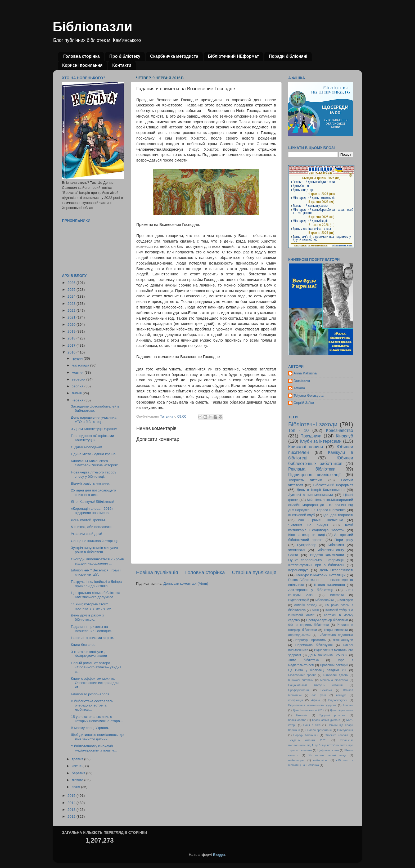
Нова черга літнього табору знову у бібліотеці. (94, 474)
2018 (72, 338)
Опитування (345, 730)
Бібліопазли (93, 27)
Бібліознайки (324, 600)
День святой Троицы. (88, 520)
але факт (319, 695)
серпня (78, 386)
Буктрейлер (307, 545)
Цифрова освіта (328, 750)
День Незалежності (336, 570)
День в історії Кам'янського (321, 490)
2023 (72, 304)
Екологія (302, 715)
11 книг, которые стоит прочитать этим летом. (92, 606)
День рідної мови (341, 710)
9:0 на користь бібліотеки (308, 625)
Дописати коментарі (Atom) (186, 583)
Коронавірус (298, 570)
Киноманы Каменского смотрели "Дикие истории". (95, 463)
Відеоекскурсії (338, 700)
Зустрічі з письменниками (310, 495)
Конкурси (346, 600)
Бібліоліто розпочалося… (92, 694)
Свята (293, 555)
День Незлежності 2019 (308, 710)
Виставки (337, 595)
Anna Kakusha (305, 373)
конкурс (341, 695)
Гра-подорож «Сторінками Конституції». (93, 438)
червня (78, 400)
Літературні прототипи (310, 640)
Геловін (348, 705)
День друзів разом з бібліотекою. (87, 617)
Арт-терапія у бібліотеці (310, 590)
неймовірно (321, 760)
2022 (72, 310)
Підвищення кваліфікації (314, 475)
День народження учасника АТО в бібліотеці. (94, 420)
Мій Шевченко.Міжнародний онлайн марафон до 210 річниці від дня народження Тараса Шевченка (321, 505)
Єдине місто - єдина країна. (94, 454)
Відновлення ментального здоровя (312, 705)
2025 (72, 290)
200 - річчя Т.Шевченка (321, 520)
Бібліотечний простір (302, 675)
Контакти (122, 65)
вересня (79, 379)
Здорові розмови (332, 715)
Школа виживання (330, 585)
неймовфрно (297, 760)
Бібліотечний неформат (333, 485)
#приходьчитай (299, 635)
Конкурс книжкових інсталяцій (321, 575)
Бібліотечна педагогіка (336, 635)
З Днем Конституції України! (94, 429)
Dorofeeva (302, 381)
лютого (78, 780)
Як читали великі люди (328, 755)
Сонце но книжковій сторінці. (95, 541)
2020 (72, 325)
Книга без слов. (84, 645)
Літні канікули (343, 640)
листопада (81, 365)
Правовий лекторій (334, 665)
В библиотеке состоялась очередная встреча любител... (92, 705)
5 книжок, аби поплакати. (92, 527)
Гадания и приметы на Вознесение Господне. (91, 629)
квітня (77, 766)
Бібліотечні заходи (313, 424)
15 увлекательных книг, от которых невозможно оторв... (97, 719)
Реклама (326, 690)
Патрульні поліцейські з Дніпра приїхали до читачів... (96, 584)
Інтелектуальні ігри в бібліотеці (316, 565)
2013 (72, 810)
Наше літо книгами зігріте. (93, 638)
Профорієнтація (299, 690)
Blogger (219, 855)
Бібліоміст (336, 545)
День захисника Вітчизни (328, 655)
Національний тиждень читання (315, 685)
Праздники (311, 436)
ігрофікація (296, 700)
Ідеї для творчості (338, 515)
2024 (72, 296)
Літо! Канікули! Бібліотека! (92, 502)
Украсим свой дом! (86, 534)
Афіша (316, 700)
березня (79, 773)
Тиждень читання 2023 (307, 740)
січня (76, 787)
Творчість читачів (305, 480)
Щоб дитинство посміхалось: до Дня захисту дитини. (97, 737)
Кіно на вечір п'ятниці (306, 535)
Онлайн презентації (319, 730)
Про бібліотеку (125, 56)
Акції (315, 610)
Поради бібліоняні (288, 56)
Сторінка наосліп (336, 735)
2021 (72, 317)
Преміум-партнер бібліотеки (327, 620)
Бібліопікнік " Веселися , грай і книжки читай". (96, 572)
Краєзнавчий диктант (326, 720)
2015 (72, 796)
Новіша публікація (157, 572)
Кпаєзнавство (297, 720)
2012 (72, 816)
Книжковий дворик (335, 675)
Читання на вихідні (308, 525)
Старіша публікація (254, 572)
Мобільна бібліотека (334, 680)
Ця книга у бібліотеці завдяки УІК (317, 670)
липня (77, 393)
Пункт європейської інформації (316, 560)
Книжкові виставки (301, 680)
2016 (72, 352)
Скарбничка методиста (174, 56)
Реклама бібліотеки (312, 469)
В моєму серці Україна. (90, 728)
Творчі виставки (336, 630)
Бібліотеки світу (330, 550)
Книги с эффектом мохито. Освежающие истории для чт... (95, 683)
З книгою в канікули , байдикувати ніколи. (89, 654)
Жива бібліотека (304, 660)
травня (78, 759)
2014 (72, 803)
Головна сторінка (81, 56)
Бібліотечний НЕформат (234, 56)
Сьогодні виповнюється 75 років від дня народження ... (97, 561)
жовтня (78, 372)
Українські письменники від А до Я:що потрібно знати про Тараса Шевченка (321, 745)
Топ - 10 (298, 430)
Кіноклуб (344, 436)
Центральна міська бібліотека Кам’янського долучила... (96, 595)
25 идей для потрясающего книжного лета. (93, 492)
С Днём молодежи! (87, 447)
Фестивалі (297, 550)
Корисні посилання (82, 65)
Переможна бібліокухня (314, 645)
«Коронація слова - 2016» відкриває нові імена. (92, 511)
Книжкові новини (306, 447)
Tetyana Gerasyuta (308, 395)
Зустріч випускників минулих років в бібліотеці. (94, 550)
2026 (72, 283)
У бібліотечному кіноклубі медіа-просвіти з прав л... (94, 748)
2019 (72, 331)
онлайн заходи (306, 605)
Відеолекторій (299, 600)
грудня (78, 358)
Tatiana (299, 388)
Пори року (344, 540)
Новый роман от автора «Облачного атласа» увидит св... (96, 667)
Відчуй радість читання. (91, 483)
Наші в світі (312, 725)
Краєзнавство (340, 430)
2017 (72, 345)
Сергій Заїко (304, 403)
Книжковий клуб (301, 515)
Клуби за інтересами (321, 441)
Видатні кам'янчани (327, 555)
